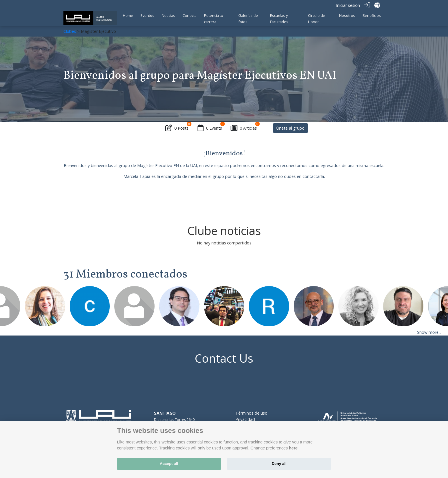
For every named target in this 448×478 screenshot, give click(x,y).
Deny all (279, 464)
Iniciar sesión (348, 5)
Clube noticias (224, 231)
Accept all (169, 464)
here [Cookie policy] (293, 448)
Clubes (70, 31)
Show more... (429, 332)
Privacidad (245, 419)
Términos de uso (251, 413)
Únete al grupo (290, 128)
